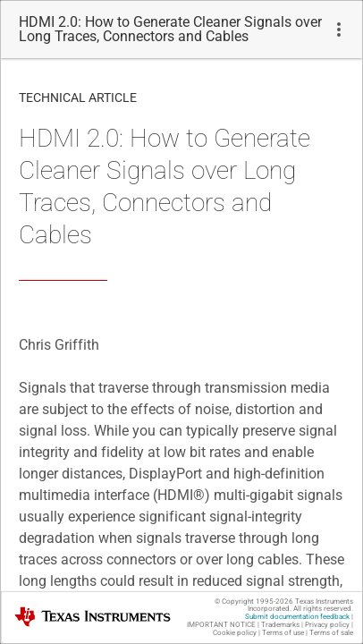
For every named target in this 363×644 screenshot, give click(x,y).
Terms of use (283, 633)
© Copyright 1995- (254, 602)
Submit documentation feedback (297, 617)
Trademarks (280, 625)
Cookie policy (235, 633)
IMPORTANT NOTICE (221, 625)
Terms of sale (331, 633)
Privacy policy (327, 625)
